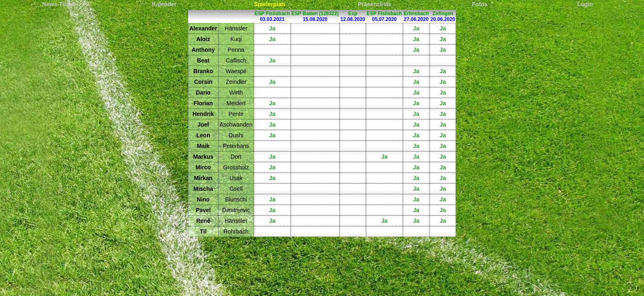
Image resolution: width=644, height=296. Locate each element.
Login (585, 4)
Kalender (164, 4)
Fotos (480, 4)
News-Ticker (59, 4)
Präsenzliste (375, 4)
